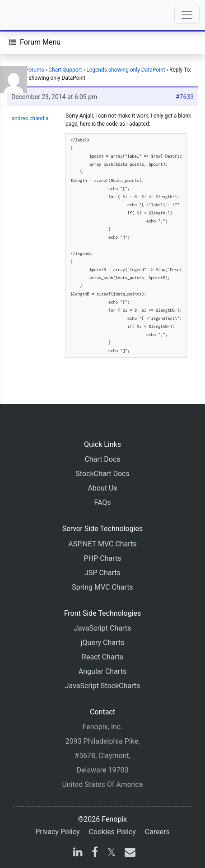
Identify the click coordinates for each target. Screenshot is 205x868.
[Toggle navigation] (187, 15)
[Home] (33, 15)
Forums (35, 70)
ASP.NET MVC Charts (102, 544)
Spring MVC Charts (102, 587)
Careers (157, 832)
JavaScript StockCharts (103, 686)
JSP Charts (102, 573)
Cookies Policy (112, 832)
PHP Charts (103, 558)
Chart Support (65, 70)
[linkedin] (78, 853)
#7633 (185, 97)
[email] (128, 853)
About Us (102, 488)
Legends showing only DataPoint (126, 70)
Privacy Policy (58, 832)
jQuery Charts (102, 643)
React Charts (102, 657)
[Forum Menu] (35, 42)
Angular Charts (102, 671)
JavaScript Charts (102, 628)
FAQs (102, 502)
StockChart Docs (102, 474)
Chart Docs (102, 459)
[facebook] (95, 853)
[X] (111, 853)
